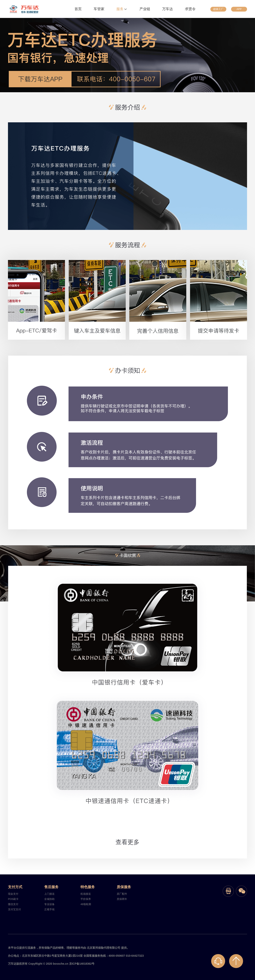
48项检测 (86, 904)
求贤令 (190, 9)
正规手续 (49, 909)
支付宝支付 (14, 909)
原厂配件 (122, 894)
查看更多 (127, 842)
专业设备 (49, 904)
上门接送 (49, 894)
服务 (122, 9)
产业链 (145, 9)
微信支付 (13, 904)
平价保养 (86, 899)
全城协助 (49, 899)
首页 (78, 9)
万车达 (168, 9)
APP (239, 9)
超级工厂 (218, 9)
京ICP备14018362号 (82, 964)
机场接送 (86, 894)
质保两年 (122, 899)
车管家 (99, 9)
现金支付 (13, 894)
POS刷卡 (13, 899)
